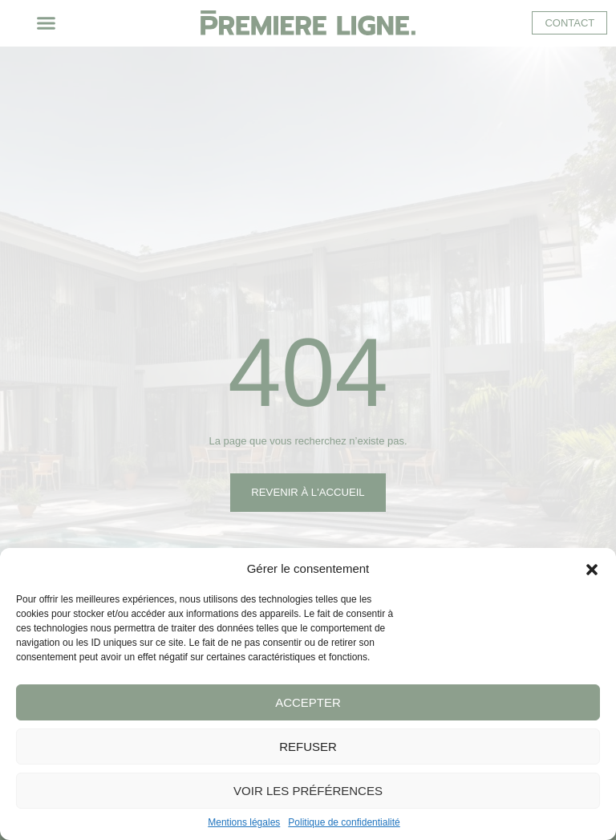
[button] (592, 568)
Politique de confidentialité (344, 822)
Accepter (308, 702)
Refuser (308, 747)
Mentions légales (244, 822)
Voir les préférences (308, 791)
